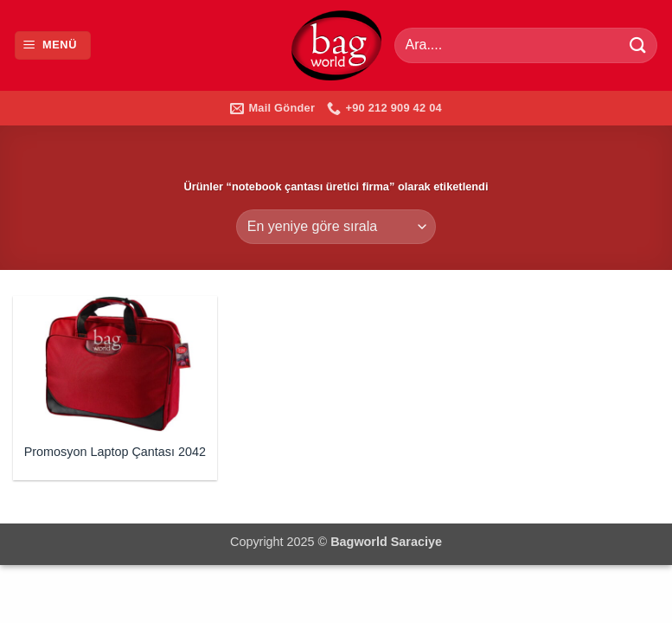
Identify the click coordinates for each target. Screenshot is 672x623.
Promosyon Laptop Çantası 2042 (115, 452)
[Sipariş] (336, 227)
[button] (53, 45)
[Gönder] (638, 45)
